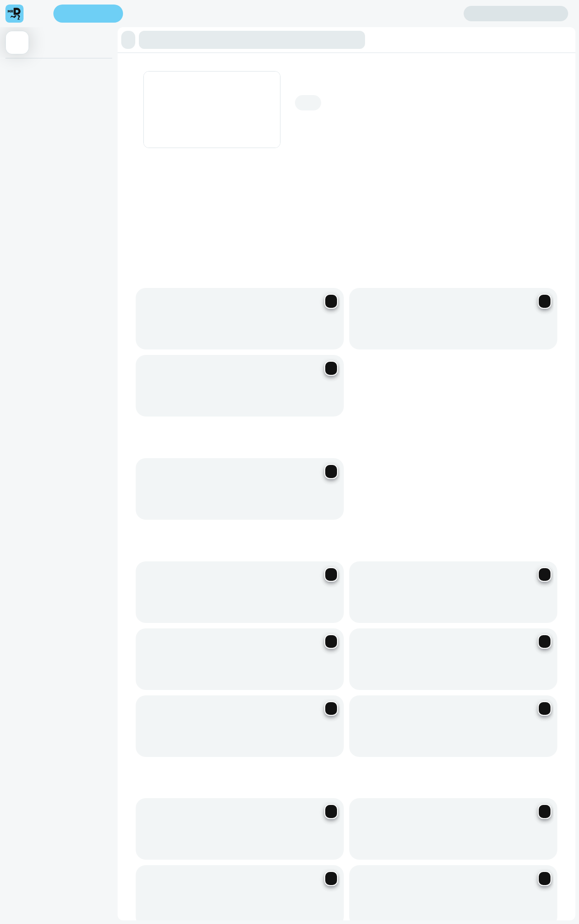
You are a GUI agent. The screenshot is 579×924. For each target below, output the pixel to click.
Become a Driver (241, 732)
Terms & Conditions (378, 800)
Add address (521, 86)
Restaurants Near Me (361, 814)
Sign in (516, 14)
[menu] (38, 14)
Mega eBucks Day (332, 732)
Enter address (91, 14)
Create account (428, 13)
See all (492, 354)
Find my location (171, 14)
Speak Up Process (240, 814)
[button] (131, 40)
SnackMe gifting (328, 719)
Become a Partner (243, 719)
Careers (229, 745)
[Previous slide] (525, 220)
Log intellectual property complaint (442, 745)
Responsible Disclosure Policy (254, 800)
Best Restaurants (299, 814)
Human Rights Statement (448, 800)
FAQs (401, 732)
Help (400, 719)
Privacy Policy (323, 800)
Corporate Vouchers (334, 745)
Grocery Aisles (468, 814)
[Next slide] (548, 220)
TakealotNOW (419, 814)
